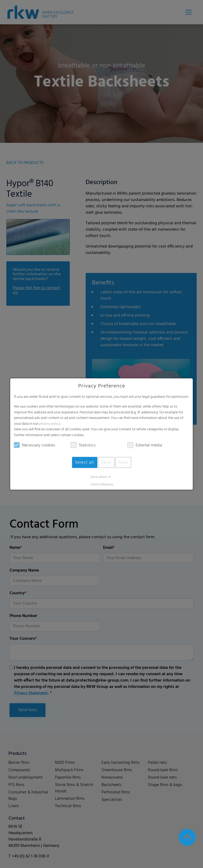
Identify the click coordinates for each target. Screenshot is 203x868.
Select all (85, 462)
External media (145, 445)
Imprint (94, 484)
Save (123, 462)
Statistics (83, 445)
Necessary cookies (35, 445)
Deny (106, 462)
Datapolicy (107, 484)
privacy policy (50, 424)
